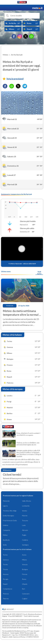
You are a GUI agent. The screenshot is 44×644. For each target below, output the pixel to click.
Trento (5, 564)
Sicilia (5, 545)
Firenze (25, 574)
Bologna (25, 569)
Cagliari (25, 599)
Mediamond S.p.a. (21, 631)
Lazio (24, 525)
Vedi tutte (39, 273)
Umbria (6, 525)
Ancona (6, 574)
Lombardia (26, 506)
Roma (24, 579)
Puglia (24, 535)
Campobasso (8, 589)
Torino (5, 555)
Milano (24, 560)
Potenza (6, 594)
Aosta (24, 555)
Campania (6, 530)
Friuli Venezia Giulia (10, 520)
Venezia (25, 564)
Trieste (5, 569)
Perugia (6, 579)
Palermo (6, 599)
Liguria (5, 506)
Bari (24, 589)
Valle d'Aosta (27, 501)
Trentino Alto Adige (10, 511)
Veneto (25, 511)
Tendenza (10, 306)
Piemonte (6, 501)
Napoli (5, 584)
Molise (5, 535)
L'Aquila (25, 584)
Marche (25, 516)
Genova (6, 560)
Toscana (25, 520)
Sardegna (25, 545)
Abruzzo (25, 530)
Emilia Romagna (8, 516)
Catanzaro (26, 594)
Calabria (25, 540)
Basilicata (6, 540)
